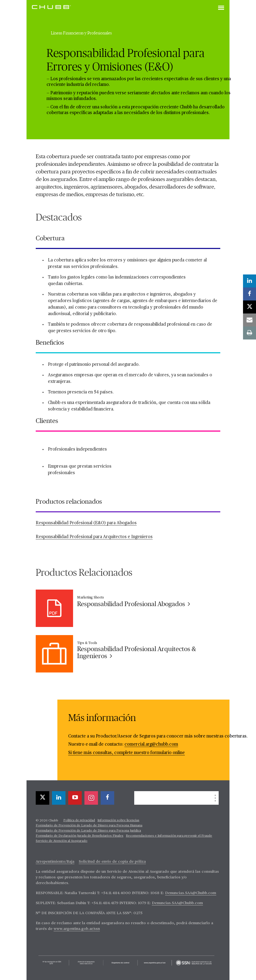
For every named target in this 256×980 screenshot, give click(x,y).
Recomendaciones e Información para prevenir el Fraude (169, 836)
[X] (42, 798)
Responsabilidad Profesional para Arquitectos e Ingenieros (94, 537)
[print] (250, 333)
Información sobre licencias (118, 820)
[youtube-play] (75, 798)
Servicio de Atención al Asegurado (62, 841)
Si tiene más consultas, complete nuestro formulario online (127, 753)
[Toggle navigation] (221, 8)
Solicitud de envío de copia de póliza (112, 862)
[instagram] (91, 798)
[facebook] (107, 798)
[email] (250, 320)
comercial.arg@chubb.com (151, 745)
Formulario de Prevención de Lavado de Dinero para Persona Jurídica (88, 831)
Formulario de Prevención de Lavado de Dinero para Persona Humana (89, 826)
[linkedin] (59, 798)
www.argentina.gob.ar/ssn (77, 929)
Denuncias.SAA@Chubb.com (191, 893)
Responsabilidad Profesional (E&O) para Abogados (86, 523)
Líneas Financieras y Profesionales (81, 33)
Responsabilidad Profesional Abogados (134, 604)
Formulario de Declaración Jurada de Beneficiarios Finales (80, 836)
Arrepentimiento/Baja (55, 862)
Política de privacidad (79, 820)
